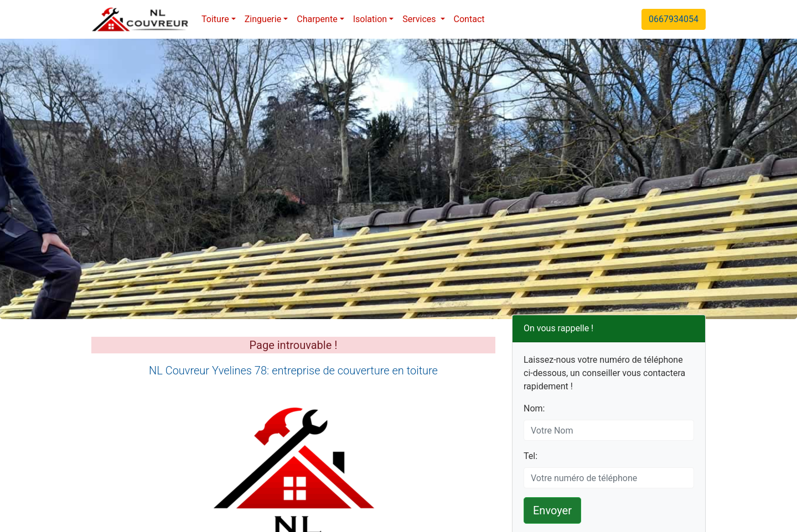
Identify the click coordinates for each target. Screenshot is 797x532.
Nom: (534, 408)
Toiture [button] (215, 19)
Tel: (531, 456)
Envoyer (552, 510)
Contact (469, 19)
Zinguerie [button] (263, 19)
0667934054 (674, 19)
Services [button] (420, 19)
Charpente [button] (317, 19)
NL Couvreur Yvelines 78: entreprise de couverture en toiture (293, 371)
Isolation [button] (370, 19)
